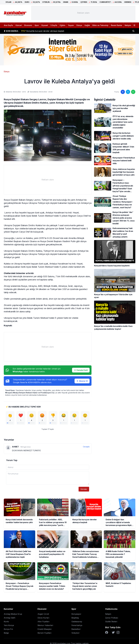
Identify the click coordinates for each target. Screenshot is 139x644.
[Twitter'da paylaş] (128, 92)
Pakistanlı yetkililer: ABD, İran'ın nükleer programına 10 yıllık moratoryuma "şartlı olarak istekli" (67, 30)
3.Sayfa (54, 25)
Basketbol (76, 629)
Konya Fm (8, 629)
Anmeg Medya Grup (13, 614)
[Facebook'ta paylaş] (123, 92)
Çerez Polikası (112, 618)
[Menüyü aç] (134, 25)
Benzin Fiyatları (44, 633)
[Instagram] (118, 632)
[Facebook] (107, 632)
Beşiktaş (75, 618)
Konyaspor (76, 614)
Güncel (19, 25)
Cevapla (86, 447)
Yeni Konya (9, 625)
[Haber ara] (133, 31)
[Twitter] (113, 632)
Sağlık (87, 25)
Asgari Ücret (43, 614)
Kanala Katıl (81, 370)
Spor (37, 25)
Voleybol (75, 633)
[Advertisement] (83, 13)
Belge (6, 633)
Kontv (6, 622)
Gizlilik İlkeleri (111, 622)
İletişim (128, 25)
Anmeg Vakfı (10, 618)
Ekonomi (28, 25)
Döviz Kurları (43, 618)
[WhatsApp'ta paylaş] (133, 92)
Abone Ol (82, 381)
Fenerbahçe (77, 625)
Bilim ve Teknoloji (100, 25)
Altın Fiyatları (43, 622)
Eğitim (63, 25)
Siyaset (45, 25)
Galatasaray (77, 622)
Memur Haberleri (45, 625)
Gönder (84, 489)
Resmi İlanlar (117, 25)
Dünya (79, 25)
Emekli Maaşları (45, 629)
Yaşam (71, 25)
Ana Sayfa (8, 25)
